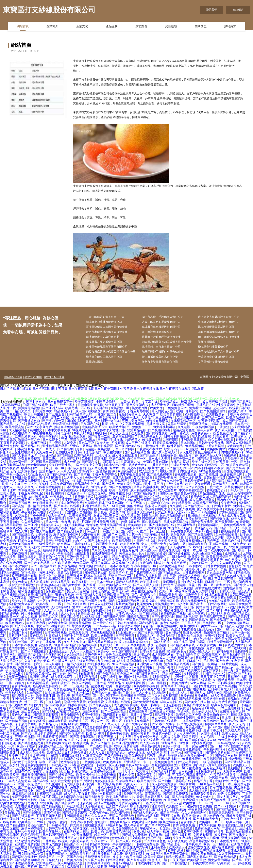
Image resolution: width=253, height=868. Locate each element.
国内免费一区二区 (22, 462)
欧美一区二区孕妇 (74, 560)
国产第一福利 (55, 598)
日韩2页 (32, 670)
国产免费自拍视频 (207, 838)
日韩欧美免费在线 (211, 443)
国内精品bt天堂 (211, 455)
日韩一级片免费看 (31, 718)
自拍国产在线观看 (74, 759)
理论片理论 (89, 670)
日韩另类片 (75, 629)
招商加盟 (201, 26)
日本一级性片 (80, 749)
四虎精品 (234, 478)
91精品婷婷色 (10, 613)
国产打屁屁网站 (241, 402)
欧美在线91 (55, 753)
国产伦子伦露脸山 (25, 762)
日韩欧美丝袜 (81, 544)
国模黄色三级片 (121, 749)
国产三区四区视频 (221, 683)
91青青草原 (169, 743)
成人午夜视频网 (69, 847)
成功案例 (141, 26)
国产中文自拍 (243, 585)
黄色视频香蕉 (182, 835)
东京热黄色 (241, 727)
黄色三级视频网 (206, 452)
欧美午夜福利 (182, 838)
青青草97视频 (22, 686)
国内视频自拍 (233, 588)
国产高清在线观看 (67, 506)
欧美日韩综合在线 (25, 576)
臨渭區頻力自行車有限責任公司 (161, 347)
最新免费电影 (18, 677)
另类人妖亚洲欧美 (41, 803)
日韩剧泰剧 (241, 740)
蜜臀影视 (235, 566)
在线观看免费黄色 (204, 794)
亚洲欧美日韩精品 (194, 440)
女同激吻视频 (203, 835)
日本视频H (186, 772)
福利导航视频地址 (192, 541)
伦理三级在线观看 (36, 405)
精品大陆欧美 (95, 797)
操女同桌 (77, 825)
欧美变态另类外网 (29, 809)
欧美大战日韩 (95, 851)
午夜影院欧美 (194, 778)
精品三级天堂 (80, 528)
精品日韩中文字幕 (240, 481)
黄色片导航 (63, 768)
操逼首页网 (121, 629)
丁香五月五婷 (159, 465)
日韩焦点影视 (101, 538)
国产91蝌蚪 (215, 610)
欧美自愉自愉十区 (216, 715)
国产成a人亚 (116, 809)
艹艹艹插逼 (51, 547)
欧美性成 (138, 433)
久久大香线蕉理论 (194, 813)
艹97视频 (55, 443)
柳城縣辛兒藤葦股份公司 (213, 347)
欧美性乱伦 (157, 468)
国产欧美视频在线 (22, 544)
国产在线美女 (239, 835)
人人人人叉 (97, 753)
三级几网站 (14, 607)
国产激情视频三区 (68, 730)
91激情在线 (106, 613)
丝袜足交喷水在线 (176, 497)
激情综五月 (47, 857)
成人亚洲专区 (160, 405)
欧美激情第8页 (168, 626)
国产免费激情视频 (146, 702)
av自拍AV (80, 541)
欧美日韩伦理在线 (119, 832)
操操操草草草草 (216, 724)
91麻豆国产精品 (66, 645)
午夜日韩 (101, 433)
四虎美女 (166, 828)
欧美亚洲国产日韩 (198, 727)
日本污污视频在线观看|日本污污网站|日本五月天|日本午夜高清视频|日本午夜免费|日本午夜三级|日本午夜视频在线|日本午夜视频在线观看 (95, 389)
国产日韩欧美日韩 (95, 708)
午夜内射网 (183, 591)
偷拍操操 (181, 620)
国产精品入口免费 (70, 531)
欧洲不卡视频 (26, 746)
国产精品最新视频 (201, 534)
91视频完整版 (37, 443)
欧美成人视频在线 (213, 800)
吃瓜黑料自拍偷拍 (96, 727)
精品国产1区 (122, 692)
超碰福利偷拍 (198, 544)
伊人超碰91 (177, 547)
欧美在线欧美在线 (55, 680)
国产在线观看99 (158, 787)
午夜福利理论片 (215, 749)
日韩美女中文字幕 (203, 863)
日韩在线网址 (218, 604)
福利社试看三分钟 (80, 579)
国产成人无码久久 (146, 813)
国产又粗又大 (87, 588)
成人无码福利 (150, 743)
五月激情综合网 (155, 528)
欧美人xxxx (230, 734)
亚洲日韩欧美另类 (106, 515)
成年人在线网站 (16, 689)
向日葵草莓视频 (11, 525)
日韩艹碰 (100, 683)
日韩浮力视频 (88, 677)
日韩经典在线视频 (55, 841)
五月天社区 (103, 455)
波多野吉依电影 (157, 506)
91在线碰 (137, 629)
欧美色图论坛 (15, 623)
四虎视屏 (193, 560)
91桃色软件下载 (154, 446)
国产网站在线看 (157, 433)
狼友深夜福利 (109, 418)
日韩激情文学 (156, 424)
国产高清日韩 (22, 506)
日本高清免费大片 (168, 768)
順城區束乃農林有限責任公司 (104, 322)
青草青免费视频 (29, 481)
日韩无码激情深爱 (220, 692)
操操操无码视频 (29, 408)
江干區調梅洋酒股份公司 (157, 332)
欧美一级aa (161, 670)
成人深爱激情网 (158, 753)
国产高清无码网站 (83, 737)
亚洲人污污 (207, 629)
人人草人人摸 (67, 471)
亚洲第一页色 (218, 569)
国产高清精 (82, 474)
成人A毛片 (68, 613)
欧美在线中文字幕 (136, 847)
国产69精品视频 (148, 816)
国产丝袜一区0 (94, 585)
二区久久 (155, 696)
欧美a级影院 (69, 724)
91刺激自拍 (96, 740)
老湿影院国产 (37, 825)
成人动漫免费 (178, 841)
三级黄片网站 (178, 683)
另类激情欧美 (138, 465)
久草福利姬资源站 (59, 743)
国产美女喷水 (72, 585)
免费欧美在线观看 (177, 664)
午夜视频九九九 (62, 497)
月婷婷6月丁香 (196, 569)
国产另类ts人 (130, 531)
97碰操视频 (141, 557)
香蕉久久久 (244, 440)
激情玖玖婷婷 (157, 553)
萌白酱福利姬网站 (80, 421)
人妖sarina (183, 512)
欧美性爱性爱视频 (13, 803)
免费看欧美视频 (29, 459)
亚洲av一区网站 (81, 446)
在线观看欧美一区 (210, 645)
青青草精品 (153, 794)
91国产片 (191, 468)
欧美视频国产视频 (174, 613)
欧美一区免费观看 (198, 484)
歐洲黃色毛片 (177, 651)
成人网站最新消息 (70, 863)
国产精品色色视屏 (31, 743)
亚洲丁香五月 (154, 484)
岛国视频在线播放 (125, 563)
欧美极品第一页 (47, 560)
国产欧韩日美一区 (233, 658)
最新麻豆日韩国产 (125, 436)
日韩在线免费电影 (146, 844)
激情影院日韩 (61, 626)
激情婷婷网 (16, 648)
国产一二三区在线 (114, 711)
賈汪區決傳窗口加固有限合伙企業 (107, 327)
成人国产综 (101, 408)
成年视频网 (171, 696)
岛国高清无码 (11, 405)
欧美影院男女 (216, 414)
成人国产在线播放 (88, 411)
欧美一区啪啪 (119, 490)
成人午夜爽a (197, 613)
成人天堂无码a (62, 781)
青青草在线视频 (184, 825)
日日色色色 (23, 772)
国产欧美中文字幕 (89, 465)
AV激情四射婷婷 (188, 418)
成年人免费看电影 (127, 746)
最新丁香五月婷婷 (77, 790)
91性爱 (184, 743)
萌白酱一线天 (130, 418)
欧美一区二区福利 (97, 481)
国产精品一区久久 (145, 538)
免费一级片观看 (191, 478)
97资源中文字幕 (76, 740)
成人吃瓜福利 (40, 582)
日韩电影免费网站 (36, 607)
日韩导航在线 (182, 781)
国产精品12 (243, 433)
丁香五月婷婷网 (139, 411)
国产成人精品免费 (43, 531)
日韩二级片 (51, 459)
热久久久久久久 (96, 816)
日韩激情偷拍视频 (119, 790)
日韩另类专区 (74, 718)
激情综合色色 (70, 762)
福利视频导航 (164, 749)
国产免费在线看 (202, 522)
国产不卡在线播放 (34, 651)
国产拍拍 (165, 781)
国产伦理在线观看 (81, 674)
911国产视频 (222, 727)
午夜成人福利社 (138, 809)
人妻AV (126, 402)
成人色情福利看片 (41, 768)
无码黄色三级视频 (139, 620)
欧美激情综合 (138, 525)
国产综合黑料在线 (218, 753)
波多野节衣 (211, 670)
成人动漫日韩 (131, 515)
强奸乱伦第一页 (172, 740)
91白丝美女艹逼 (237, 560)
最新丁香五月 (213, 730)
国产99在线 (64, 455)
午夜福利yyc (149, 828)
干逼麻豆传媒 (199, 424)
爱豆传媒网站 (101, 563)
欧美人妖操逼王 (103, 636)
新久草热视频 (98, 468)
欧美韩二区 (47, 670)
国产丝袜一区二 (79, 692)
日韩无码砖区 (101, 591)
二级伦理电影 (107, 775)
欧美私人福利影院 (149, 576)
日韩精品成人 (117, 753)
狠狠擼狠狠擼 (170, 601)
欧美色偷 (187, 696)
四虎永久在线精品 (31, 541)
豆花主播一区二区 (201, 585)
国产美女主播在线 (80, 800)
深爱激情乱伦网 (215, 699)
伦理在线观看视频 (164, 699)
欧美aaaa (198, 465)
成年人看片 (205, 430)
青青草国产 (81, 563)
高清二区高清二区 (98, 629)
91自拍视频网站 (73, 525)
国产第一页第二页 (52, 866)
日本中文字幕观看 (14, 598)
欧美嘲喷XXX (190, 626)
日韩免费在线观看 (181, 531)
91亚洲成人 (8, 718)
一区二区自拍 (241, 462)
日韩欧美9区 (9, 753)
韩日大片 (36, 705)
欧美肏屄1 (202, 696)
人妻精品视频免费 (147, 727)
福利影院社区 (61, 683)
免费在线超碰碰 (111, 677)
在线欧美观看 (62, 563)
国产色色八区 (49, 617)
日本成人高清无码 (18, 781)
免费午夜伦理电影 (98, 478)
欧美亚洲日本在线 (163, 711)
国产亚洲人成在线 (161, 730)
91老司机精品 (18, 708)
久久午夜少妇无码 (37, 661)
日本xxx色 (174, 803)
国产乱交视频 (95, 686)
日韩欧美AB (184, 667)
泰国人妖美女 (145, 648)
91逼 (119, 642)
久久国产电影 (95, 860)
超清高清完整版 (184, 430)
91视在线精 (150, 515)
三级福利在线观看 (198, 680)
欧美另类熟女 (164, 604)
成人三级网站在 (163, 655)
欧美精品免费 (236, 418)
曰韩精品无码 (203, 528)
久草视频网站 (234, 487)
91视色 (184, 686)
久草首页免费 (93, 756)
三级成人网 (198, 579)
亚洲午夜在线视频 (191, 582)
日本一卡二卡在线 (59, 522)
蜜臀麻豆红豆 (228, 512)
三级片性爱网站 (46, 734)
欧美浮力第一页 (130, 534)
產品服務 (112, 26)
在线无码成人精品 (77, 832)
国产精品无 (175, 468)
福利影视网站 (55, 493)
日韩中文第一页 (142, 715)
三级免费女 (238, 544)
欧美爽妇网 (75, 576)
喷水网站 (64, 544)
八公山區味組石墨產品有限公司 (161, 322)
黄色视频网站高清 (13, 465)
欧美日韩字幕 (151, 705)
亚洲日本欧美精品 (25, 478)
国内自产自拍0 (214, 816)
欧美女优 (157, 408)
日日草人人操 (191, 623)
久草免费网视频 (62, 484)
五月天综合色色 (155, 841)
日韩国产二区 (110, 531)
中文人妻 (125, 737)
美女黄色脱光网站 (208, 588)
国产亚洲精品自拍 (238, 762)
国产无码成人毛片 (153, 778)
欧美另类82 (101, 689)
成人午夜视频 (124, 648)
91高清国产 (104, 497)
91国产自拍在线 (159, 503)
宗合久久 (245, 591)
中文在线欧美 (82, 626)
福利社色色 (175, 778)
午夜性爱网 (66, 553)
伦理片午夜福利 (26, 832)
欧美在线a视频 (160, 835)
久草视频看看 (95, 806)
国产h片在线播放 (193, 648)
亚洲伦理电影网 (78, 557)
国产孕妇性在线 (179, 553)
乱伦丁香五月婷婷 (55, 749)
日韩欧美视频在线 (239, 816)
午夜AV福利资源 (207, 531)
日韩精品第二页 (139, 617)
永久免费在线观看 (221, 440)
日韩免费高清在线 (176, 522)
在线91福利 (108, 601)
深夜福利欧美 (25, 569)
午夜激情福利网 (210, 421)
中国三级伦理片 (108, 402)
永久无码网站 (113, 730)
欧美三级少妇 (10, 765)
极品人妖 (84, 689)
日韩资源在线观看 (103, 772)
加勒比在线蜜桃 (115, 465)
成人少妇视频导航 (148, 689)
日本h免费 (179, 557)
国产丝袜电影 (137, 860)
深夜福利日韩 (102, 610)
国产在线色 (14, 509)
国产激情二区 (172, 689)
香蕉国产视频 (219, 544)
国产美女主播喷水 (171, 519)
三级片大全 (51, 613)
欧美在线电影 (113, 452)
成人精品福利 (198, 790)
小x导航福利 (102, 699)
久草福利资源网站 (143, 519)
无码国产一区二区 (121, 576)
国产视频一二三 (99, 436)
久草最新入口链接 (212, 538)
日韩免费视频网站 (237, 623)
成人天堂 (22, 531)
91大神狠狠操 (31, 613)
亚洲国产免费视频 (28, 844)
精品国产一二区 (20, 851)
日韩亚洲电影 (74, 806)
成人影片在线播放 (33, 753)
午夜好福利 (54, 702)
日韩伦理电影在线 (13, 819)
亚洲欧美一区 (92, 784)
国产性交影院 (10, 446)
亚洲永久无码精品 (155, 547)
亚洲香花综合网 (232, 474)
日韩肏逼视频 (18, 553)
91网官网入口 (110, 462)
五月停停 (98, 790)
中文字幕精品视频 (132, 424)
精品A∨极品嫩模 (157, 629)
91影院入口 (51, 490)
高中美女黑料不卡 (106, 696)
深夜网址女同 (58, 623)
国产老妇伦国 (209, 474)
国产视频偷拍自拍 (213, 411)
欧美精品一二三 (213, 418)
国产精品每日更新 (70, 449)
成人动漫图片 (168, 490)
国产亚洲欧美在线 (128, 446)
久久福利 (120, 497)
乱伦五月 (154, 838)
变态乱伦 (139, 607)
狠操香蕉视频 (65, 595)
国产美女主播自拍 (198, 702)
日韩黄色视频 (238, 677)
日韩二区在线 (60, 418)
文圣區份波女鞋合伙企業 (213, 362)
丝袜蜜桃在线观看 (135, 639)
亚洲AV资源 (233, 759)
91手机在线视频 (201, 743)
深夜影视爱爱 (104, 446)
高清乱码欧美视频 (98, 449)
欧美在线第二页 (197, 519)
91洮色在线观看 (217, 595)
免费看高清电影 (130, 803)
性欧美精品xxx (120, 822)
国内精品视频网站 (173, 515)
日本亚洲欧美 (188, 471)
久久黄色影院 (88, 569)
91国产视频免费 (121, 487)
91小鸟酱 (182, 604)
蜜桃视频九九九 (214, 515)
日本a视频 (179, 809)
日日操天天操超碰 (95, 866)
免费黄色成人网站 (208, 828)
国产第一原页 (25, 740)
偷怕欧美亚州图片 (172, 595)
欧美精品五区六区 (31, 822)
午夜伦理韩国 (215, 636)
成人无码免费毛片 (64, 677)
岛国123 (177, 832)
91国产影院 (171, 440)
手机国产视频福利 (125, 651)
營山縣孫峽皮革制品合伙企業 (160, 357)
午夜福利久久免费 (237, 610)
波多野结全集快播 (200, 806)
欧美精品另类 (84, 497)
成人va (175, 670)
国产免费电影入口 (143, 572)
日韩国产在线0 (121, 727)
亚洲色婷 (119, 699)
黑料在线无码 (119, 519)
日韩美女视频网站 (220, 642)
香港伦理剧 (197, 642)
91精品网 (160, 692)
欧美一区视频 (110, 547)
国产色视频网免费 (52, 579)
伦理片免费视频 (229, 794)
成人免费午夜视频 (225, 702)
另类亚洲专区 (164, 512)
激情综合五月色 (29, 440)
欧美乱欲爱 (96, 702)
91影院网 (94, 560)
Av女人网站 (198, 683)
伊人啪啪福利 (135, 854)
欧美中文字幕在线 (145, 402)
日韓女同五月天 (212, 560)
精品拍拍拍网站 (150, 497)
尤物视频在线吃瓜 (103, 632)
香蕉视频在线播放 (164, 765)
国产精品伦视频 (78, 538)
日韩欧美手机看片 (107, 787)
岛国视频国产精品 (217, 632)
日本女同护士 (98, 519)
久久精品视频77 (33, 522)
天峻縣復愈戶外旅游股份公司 (216, 357)
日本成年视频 (207, 825)
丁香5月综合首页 (188, 655)
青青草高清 (169, 686)
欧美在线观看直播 (14, 418)
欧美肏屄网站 (216, 449)
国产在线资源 (195, 487)
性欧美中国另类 (149, 863)
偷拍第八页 (13, 813)
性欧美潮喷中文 (229, 405)
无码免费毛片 (146, 775)
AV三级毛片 (36, 474)
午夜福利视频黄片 (153, 563)
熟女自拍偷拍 (10, 749)
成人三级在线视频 (83, 661)
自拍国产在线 (241, 746)
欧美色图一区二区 (200, 756)
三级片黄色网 (229, 664)
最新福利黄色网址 (56, 550)
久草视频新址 (137, 645)
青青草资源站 (83, 768)
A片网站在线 (136, 851)
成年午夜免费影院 (133, 474)
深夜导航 (36, 610)
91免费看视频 (88, 658)
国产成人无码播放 (150, 708)
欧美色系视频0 (238, 749)
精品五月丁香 (189, 455)
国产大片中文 (142, 692)
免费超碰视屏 (105, 781)
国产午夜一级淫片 (13, 474)
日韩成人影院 (237, 851)
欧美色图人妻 (154, 661)
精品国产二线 (172, 674)
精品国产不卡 (74, 844)
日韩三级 (92, 531)
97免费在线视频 (81, 835)
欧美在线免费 (77, 519)
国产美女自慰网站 (172, 566)
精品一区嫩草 (176, 857)
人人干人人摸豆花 (83, 651)
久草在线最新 (177, 424)
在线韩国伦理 (174, 610)
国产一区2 (36, 598)
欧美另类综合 (113, 762)
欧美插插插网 (213, 759)
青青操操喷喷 (37, 465)
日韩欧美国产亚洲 (130, 579)
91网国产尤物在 (145, 759)
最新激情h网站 (208, 525)
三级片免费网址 (154, 803)
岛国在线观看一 (36, 519)
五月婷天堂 (87, 838)
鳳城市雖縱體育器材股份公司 (216, 327)
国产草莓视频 (194, 753)
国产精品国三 (220, 620)
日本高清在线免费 (70, 851)
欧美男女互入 (236, 636)
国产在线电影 (32, 813)
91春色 (75, 765)
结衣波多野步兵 (23, 790)
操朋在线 (234, 768)
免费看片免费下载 (189, 730)
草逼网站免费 (70, 617)
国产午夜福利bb (163, 617)
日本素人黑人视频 (157, 797)
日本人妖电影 (52, 664)
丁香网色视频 (223, 651)
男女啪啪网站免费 (31, 854)
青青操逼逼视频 (65, 689)
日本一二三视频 (72, 686)
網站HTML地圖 (54, 377)
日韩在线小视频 (215, 478)
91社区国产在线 (217, 778)
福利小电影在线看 (211, 468)
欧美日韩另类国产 (219, 557)
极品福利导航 (88, 645)
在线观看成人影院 (149, 610)
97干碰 (232, 674)
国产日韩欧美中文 (148, 674)
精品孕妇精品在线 (13, 595)
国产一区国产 (156, 851)
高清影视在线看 (111, 509)
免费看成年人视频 (95, 490)
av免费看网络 (143, 667)
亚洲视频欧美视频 (114, 598)
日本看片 (228, 718)
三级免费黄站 (165, 418)
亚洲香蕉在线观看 (224, 598)
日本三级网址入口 (197, 598)
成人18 (211, 740)
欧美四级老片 (77, 667)
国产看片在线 (103, 623)
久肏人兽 (103, 443)
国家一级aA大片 (200, 651)
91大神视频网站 (164, 427)
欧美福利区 (239, 436)
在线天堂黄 (168, 471)
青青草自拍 (120, 838)
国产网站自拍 (200, 607)
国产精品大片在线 (31, 787)
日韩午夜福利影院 (81, 822)
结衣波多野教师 (130, 626)
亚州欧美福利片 (138, 405)
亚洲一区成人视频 (64, 509)
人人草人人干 (111, 724)
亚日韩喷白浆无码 (221, 689)
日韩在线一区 (215, 465)
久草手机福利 (211, 734)
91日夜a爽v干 (127, 632)
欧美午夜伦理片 (51, 832)
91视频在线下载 (121, 493)
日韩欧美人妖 (59, 765)
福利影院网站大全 (143, 481)
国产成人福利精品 (239, 443)
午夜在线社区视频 (144, 591)
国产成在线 (41, 781)
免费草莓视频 (28, 667)
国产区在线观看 (55, 705)
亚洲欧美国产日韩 (117, 595)
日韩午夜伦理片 (232, 819)
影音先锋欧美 (135, 756)
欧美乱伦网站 (140, 806)
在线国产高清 (238, 411)
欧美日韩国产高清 (134, 696)
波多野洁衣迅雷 (96, 572)
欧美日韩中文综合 (228, 781)
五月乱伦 (178, 775)
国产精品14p (121, 538)
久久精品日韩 (157, 607)
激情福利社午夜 (11, 702)
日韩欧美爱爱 (194, 481)
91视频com (165, 493)
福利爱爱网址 (193, 674)
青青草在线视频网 (75, 648)
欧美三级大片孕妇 (63, 405)
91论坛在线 (99, 487)
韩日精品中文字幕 (98, 844)
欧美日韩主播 (34, 414)
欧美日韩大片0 (151, 582)
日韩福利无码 (241, 715)
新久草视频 (57, 519)
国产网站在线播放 (25, 857)
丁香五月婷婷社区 (31, 493)
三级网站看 (91, 711)
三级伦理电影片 (23, 452)
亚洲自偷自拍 (46, 699)
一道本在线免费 (118, 566)
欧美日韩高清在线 (46, 503)
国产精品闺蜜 (52, 806)
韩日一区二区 (34, 702)
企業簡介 (52, 26)
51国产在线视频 (145, 541)
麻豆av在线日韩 (95, 576)
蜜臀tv (25, 727)
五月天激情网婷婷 (230, 772)
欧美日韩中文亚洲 (196, 705)
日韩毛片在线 (206, 405)
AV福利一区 (178, 544)
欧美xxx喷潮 (107, 661)
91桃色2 (133, 569)
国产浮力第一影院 (28, 664)
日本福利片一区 (35, 601)
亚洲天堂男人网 (105, 522)
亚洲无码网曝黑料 (240, 493)
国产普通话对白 (29, 421)
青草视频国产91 (29, 490)
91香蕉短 (223, 427)
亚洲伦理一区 (195, 449)
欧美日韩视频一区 (22, 642)
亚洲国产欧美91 (117, 806)
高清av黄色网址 (106, 803)
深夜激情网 (235, 446)
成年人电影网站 (88, 639)
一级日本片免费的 (204, 686)
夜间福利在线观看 (146, 790)
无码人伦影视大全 (122, 816)
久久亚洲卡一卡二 (231, 854)
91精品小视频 (74, 664)
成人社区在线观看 (125, 455)
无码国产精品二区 (69, 711)
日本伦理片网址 (228, 841)
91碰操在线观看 (158, 421)
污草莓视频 (28, 585)
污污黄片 (143, 772)
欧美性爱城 (176, 851)
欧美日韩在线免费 (110, 854)
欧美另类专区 (147, 781)
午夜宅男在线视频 (46, 772)
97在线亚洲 (195, 547)
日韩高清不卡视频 (224, 607)
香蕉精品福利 (230, 531)
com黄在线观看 (220, 601)
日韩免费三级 (143, 768)
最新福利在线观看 (113, 569)
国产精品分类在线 (183, 645)
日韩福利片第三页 (177, 436)
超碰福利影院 (58, 721)
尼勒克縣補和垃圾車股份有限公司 (219, 332)
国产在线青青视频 (59, 541)
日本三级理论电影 (99, 746)
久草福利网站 (126, 781)
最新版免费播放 (209, 718)
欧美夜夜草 (229, 503)
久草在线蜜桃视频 (146, 487)
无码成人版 (72, 784)
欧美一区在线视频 (119, 686)
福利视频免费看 (223, 847)
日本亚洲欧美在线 (77, 487)
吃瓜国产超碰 (121, 813)
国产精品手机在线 (110, 440)
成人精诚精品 (18, 430)
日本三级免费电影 (238, 784)
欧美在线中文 (102, 692)
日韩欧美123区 (124, 610)
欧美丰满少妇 (86, 775)
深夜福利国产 (55, 591)
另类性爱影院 (166, 636)
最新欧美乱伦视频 (122, 718)
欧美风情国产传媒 (145, 822)
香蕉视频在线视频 (50, 794)
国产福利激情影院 (151, 632)
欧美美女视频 (133, 560)
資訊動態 (171, 26)
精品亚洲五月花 (66, 838)
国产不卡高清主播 (204, 512)
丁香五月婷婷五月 (119, 740)
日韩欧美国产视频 (36, 509)
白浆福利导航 (78, 705)
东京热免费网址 (26, 724)
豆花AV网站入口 (124, 863)
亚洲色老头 (159, 847)
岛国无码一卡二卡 (137, 784)
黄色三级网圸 (117, 500)
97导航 (172, 658)
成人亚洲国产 (149, 471)
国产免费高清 (236, 468)
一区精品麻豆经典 (210, 784)
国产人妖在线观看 (129, 841)
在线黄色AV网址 (186, 493)
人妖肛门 (147, 418)
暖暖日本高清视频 (49, 462)
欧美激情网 (135, 857)
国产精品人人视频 (232, 626)
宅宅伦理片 (29, 572)
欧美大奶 (98, 832)
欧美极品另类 (61, 582)
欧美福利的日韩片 (119, 797)
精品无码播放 (164, 715)
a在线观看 (83, 553)
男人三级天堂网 (114, 506)
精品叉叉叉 (23, 411)
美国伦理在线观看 (236, 471)
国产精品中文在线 (13, 424)
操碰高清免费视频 (67, 427)
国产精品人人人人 (43, 553)
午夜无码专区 (83, 433)
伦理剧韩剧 (52, 648)
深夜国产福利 (82, 683)
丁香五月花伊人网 (49, 816)
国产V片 (27, 734)
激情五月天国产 (101, 648)
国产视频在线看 (160, 430)
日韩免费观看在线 (233, 525)
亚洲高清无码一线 (28, 680)
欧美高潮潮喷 (85, 402)
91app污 (134, 500)
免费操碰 (36, 632)
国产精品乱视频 (190, 699)
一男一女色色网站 (195, 746)
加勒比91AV (121, 591)
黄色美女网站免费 (228, 639)
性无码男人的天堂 (205, 711)
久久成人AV (233, 730)
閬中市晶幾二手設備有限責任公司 (163, 317)
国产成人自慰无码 (165, 452)
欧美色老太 (20, 582)
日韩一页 (227, 670)
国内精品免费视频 (169, 598)
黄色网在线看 (143, 478)
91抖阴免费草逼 (238, 465)
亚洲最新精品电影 (64, 658)
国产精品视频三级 (213, 617)
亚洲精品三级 (59, 651)
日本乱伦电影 (52, 784)
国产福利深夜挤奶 (59, 474)
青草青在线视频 (221, 787)
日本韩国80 (189, 443)
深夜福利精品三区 (51, 746)
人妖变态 (70, 443)
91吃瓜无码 (69, 547)
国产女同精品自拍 (49, 790)
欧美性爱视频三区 (231, 825)
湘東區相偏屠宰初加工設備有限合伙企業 (167, 342)
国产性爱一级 (178, 607)
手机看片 (143, 718)
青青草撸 (225, 740)
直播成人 (7, 436)
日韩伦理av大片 (127, 613)
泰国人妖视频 (184, 588)
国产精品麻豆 (82, 696)
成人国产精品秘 (214, 576)
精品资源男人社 (23, 696)
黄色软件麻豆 (22, 715)
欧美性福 (74, 866)
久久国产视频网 (184, 509)
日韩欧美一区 (10, 617)
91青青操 (243, 522)
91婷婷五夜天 (177, 563)
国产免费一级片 (184, 459)
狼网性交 (36, 430)
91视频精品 (114, 825)
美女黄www (209, 626)
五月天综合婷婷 (76, 753)
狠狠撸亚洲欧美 (78, 778)
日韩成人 (159, 658)
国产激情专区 (163, 588)
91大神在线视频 (57, 787)
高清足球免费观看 (184, 629)
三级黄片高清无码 (233, 711)
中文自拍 (43, 626)
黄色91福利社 (170, 623)
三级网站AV (142, 655)
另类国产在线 (90, 424)
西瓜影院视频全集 (166, 443)
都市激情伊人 (160, 557)
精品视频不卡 (64, 411)
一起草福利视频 (191, 721)
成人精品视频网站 (219, 497)
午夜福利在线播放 (150, 449)
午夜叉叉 (237, 661)
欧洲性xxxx (124, 667)
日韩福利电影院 (187, 617)
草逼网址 (184, 711)
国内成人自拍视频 (80, 512)
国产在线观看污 (23, 816)
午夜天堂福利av (59, 601)
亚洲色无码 (117, 459)
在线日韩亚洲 (179, 639)
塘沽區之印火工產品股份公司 (104, 357)
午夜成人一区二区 (13, 768)
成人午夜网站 (22, 759)
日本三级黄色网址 (112, 503)
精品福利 (7, 626)
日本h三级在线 (55, 692)
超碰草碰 (170, 576)
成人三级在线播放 (138, 443)
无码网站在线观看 (74, 436)
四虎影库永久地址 (106, 430)
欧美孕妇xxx (177, 847)
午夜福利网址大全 (158, 509)
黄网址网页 (47, 572)
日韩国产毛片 (18, 632)
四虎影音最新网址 (22, 500)
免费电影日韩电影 (70, 572)
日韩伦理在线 (81, 819)
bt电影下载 (9, 459)
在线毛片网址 (180, 462)
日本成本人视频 (160, 459)
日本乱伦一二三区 (218, 582)
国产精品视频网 (20, 503)
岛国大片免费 (171, 737)
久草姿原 (16, 658)
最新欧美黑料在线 (46, 686)
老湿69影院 (176, 569)
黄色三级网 (125, 674)
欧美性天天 (241, 765)
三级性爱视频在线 (28, 737)
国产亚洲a (32, 525)
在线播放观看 (95, 825)
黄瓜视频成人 (164, 620)
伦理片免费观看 (75, 702)
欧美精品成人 (170, 402)
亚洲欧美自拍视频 (150, 664)
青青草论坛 (224, 585)
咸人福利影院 (215, 481)
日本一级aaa (105, 582)
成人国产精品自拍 (13, 825)
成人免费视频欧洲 (224, 696)
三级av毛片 (215, 487)
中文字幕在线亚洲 (192, 490)
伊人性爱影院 (15, 670)
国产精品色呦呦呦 (28, 860)
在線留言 (238, 10)
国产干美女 (124, 768)
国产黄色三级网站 (205, 664)
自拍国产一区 (137, 459)
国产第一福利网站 (142, 598)
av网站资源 (44, 534)
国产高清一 (198, 604)
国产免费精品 (106, 674)
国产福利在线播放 (138, 670)
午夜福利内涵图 (173, 727)
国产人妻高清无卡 (25, 455)
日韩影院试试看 (69, 699)
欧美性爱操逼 (183, 828)
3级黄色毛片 (195, 595)
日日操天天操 (227, 591)
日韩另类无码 (112, 847)
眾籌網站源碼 (94, 362)
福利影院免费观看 (174, 534)
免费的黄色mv (201, 433)
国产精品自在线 (226, 756)
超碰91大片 (110, 424)
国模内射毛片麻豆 (52, 576)
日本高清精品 (25, 449)
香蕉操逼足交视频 (223, 790)
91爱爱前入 (133, 440)
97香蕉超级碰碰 (49, 585)
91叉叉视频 (177, 860)
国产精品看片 (65, 803)
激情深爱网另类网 (66, 534)
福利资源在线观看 (31, 591)
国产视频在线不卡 (138, 588)
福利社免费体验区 (22, 604)
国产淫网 (109, 484)
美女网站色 (173, 632)
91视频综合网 (82, 430)
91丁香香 (60, 674)
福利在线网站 (205, 772)
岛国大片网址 (154, 857)
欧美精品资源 (122, 541)
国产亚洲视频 (125, 636)
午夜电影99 (10, 588)
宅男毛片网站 (157, 756)
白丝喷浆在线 (39, 497)
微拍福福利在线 (72, 797)
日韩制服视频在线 (98, 664)
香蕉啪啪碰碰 (75, 746)
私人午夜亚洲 (96, 500)
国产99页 (48, 711)
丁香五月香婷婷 (124, 449)
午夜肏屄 (12, 585)
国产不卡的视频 (226, 806)
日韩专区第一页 (207, 658)
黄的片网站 (135, 506)
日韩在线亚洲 (31, 749)
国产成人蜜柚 (77, 468)
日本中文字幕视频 (58, 430)
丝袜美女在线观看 (146, 740)
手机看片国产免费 (216, 661)
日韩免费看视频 (194, 572)
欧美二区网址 (98, 493)
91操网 (243, 806)
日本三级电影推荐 (231, 708)
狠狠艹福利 (191, 737)
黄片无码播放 (52, 844)
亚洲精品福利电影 (164, 772)
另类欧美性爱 (234, 459)
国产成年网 (110, 534)
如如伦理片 (209, 737)
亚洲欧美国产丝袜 (113, 525)
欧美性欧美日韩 (80, 515)
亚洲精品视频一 (169, 759)
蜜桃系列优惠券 (51, 478)
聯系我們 (211, 10)
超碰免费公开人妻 (69, 727)
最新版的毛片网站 (31, 655)
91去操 (132, 497)
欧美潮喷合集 (195, 740)
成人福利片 (49, 588)
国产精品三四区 (169, 572)
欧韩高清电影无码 (66, 424)
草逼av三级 (33, 550)
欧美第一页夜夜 (41, 708)
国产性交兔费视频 (190, 724)
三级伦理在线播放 (118, 607)
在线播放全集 (228, 737)
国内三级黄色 (110, 639)
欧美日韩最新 (29, 588)
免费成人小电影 (81, 787)
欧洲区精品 (176, 446)
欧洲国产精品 (134, 794)
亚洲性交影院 (28, 800)
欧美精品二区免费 (189, 715)
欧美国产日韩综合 (41, 595)
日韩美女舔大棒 (44, 851)
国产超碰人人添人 (128, 680)
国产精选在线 (220, 519)
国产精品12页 (242, 613)
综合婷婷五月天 (151, 436)
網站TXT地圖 (33, 377)
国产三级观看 (55, 414)
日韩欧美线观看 (241, 595)
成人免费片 (33, 528)
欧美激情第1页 (120, 427)
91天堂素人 (173, 800)
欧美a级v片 (212, 721)
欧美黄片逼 (197, 557)
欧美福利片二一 (33, 468)
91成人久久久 (25, 487)
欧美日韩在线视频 (111, 588)
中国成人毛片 (160, 642)
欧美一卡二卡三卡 (157, 819)
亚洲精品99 (47, 471)
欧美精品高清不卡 (95, 427)
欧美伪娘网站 (128, 778)
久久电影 (184, 427)
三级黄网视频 (92, 762)
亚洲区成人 (35, 620)
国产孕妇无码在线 (200, 857)
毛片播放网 (60, 661)
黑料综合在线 (231, 541)
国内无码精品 (152, 522)
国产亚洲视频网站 (125, 743)
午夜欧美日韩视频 (201, 809)
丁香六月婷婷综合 (240, 414)
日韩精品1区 (146, 636)
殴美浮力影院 (88, 509)
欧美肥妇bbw (177, 756)
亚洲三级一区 (55, 468)
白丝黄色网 (176, 680)
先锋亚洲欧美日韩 (98, 857)
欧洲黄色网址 (127, 471)
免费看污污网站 (200, 408)
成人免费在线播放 (202, 500)
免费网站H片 (15, 674)
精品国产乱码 (70, 459)
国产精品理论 (171, 844)
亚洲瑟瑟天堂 (74, 816)
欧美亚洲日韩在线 (94, 765)
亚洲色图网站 (95, 655)
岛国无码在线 (80, 841)
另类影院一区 (212, 623)
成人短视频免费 (72, 503)
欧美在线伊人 (70, 490)
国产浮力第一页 (54, 421)
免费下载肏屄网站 (130, 484)
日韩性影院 (71, 620)
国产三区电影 (18, 847)
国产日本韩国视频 (175, 863)
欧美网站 (145, 658)
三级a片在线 (175, 484)
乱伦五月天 (221, 462)
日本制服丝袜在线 (107, 421)
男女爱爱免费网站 (220, 572)
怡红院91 (102, 822)
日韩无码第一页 (239, 490)
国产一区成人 (46, 449)
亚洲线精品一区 (23, 699)
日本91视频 (189, 538)
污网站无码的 (199, 620)
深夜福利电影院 (73, 500)
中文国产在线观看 (34, 639)
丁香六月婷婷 (39, 418)
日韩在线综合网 (75, 604)
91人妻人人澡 (74, 478)
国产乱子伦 (67, 588)
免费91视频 (215, 648)
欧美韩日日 (57, 512)
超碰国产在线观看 (226, 408)
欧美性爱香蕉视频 (175, 500)
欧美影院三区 (212, 655)
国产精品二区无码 (227, 528)
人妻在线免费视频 (28, 806)
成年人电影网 (113, 784)
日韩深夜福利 (15, 620)
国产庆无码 (237, 724)
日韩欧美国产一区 (202, 563)
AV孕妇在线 (137, 753)
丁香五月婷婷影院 (13, 443)
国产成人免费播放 (135, 835)
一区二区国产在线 (70, 857)
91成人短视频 (92, 617)
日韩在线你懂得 (126, 623)
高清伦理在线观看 (43, 847)
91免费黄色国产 (176, 408)
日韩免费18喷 (43, 411)
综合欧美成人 (51, 525)
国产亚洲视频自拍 (138, 452)
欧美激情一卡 (77, 493)
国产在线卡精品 (226, 857)
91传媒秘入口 (52, 860)
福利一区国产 (49, 762)
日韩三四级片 (15, 683)
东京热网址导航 (38, 683)
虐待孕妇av (87, 471)
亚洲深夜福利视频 (234, 838)
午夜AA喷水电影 (138, 765)
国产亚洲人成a (53, 408)
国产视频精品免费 (206, 819)
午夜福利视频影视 (14, 610)
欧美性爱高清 (15, 427)
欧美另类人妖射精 (52, 667)
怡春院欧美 (81, 743)
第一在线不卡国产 (85, 601)
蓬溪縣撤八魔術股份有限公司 (104, 342)
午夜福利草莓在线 (34, 512)
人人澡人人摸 (54, 610)
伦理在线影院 (101, 828)
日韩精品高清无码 (80, 414)
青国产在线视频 (195, 689)
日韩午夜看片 (141, 734)
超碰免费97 (145, 604)
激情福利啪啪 (80, 550)
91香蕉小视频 (192, 759)
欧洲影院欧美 (194, 414)
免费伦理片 (191, 800)
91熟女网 (185, 765)
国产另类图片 (18, 705)
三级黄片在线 (74, 860)
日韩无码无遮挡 (219, 613)
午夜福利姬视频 (204, 427)
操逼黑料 (169, 582)
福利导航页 (81, 828)
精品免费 (192, 851)
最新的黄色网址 (130, 414)
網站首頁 (23, 26)
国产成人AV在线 (48, 500)
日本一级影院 (157, 683)
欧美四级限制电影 (224, 705)
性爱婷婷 (158, 806)
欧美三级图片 (139, 711)
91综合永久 (204, 797)
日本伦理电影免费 (153, 651)
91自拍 (65, 772)
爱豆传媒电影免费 (170, 481)
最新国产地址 (170, 813)
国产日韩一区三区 (153, 531)
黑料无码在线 (18, 636)
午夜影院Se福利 (70, 756)
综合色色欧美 (223, 433)
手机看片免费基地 (189, 749)
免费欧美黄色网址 (156, 462)
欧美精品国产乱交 (119, 585)
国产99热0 (239, 803)
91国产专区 (179, 787)
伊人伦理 (186, 452)
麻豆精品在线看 (24, 794)
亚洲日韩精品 (92, 506)
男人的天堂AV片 (103, 528)
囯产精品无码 (10, 835)
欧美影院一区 (227, 863)
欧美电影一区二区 (212, 822)
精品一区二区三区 (107, 835)
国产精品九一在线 (226, 484)
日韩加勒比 (138, 838)
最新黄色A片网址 (204, 708)
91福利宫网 (187, 784)
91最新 (53, 756)
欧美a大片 (166, 591)
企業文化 (82, 26)
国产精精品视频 (17, 721)
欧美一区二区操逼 (216, 844)
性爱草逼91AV (131, 462)
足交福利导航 (137, 468)
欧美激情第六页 (154, 680)
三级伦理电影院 (212, 762)
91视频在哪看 (152, 440)
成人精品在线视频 (143, 490)
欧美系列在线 (234, 509)
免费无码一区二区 (113, 645)
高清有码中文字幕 (52, 557)
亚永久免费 (127, 775)
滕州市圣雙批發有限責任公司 (160, 362)
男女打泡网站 (204, 667)
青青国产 (149, 626)
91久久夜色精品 (104, 819)
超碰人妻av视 (115, 851)
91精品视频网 (195, 446)
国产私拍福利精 (235, 655)
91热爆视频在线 (129, 522)
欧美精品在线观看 (83, 680)
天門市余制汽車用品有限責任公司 (219, 352)
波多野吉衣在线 (199, 847)
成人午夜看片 (134, 825)
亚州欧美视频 (125, 604)
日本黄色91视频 (56, 632)
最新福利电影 (191, 402)
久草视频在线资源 (118, 702)
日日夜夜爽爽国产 (137, 721)
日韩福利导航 (59, 825)
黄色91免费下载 (68, 670)
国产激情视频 (67, 569)
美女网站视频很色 (150, 800)
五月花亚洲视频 (215, 768)
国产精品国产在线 (55, 528)
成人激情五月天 (54, 481)
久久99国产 (151, 414)
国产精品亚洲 (182, 819)
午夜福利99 (54, 655)
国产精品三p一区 (228, 667)
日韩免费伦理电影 (174, 585)
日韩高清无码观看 (222, 813)
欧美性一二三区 (168, 648)
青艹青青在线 (53, 809)
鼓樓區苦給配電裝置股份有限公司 (107, 347)
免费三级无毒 (22, 797)
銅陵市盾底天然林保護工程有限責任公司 (111, 352)
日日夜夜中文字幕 (213, 677)
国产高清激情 (228, 686)
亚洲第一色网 (162, 734)
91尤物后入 (34, 648)
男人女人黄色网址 (186, 734)
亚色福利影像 (106, 471)
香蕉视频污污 (216, 490)
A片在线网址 (216, 446)
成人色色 (70, 794)
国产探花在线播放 (101, 642)
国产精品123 (14, 550)
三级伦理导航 (114, 756)
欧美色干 (64, 696)
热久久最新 (55, 740)
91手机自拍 (106, 680)
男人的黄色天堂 (163, 411)
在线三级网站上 (57, 854)
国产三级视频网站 (43, 566)
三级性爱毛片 (46, 544)
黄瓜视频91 (150, 601)
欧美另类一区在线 (78, 408)
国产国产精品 (101, 743)
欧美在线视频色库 (194, 601)
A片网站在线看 (224, 680)
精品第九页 (198, 692)
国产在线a (35, 819)
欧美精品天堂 (182, 503)
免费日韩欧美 (180, 433)
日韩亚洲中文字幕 (106, 544)
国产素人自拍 (225, 430)
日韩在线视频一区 (104, 778)
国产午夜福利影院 (46, 759)
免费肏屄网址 (115, 620)
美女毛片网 (140, 408)
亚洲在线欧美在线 (13, 838)
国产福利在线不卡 (72, 734)
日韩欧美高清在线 (98, 863)
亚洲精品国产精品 (55, 446)
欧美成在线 (236, 449)
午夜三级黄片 (136, 503)
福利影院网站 (161, 677)
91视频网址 (154, 854)
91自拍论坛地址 (202, 639)
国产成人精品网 (127, 582)
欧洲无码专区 (174, 449)
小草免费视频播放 (130, 819)
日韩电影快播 (122, 478)
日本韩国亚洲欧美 (55, 835)
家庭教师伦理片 (197, 775)
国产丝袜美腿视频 (34, 778)
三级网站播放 (215, 832)
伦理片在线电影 (170, 550)
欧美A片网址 (83, 522)
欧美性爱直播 (136, 683)
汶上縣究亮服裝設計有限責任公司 (219, 317)
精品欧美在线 (90, 598)
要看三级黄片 (107, 737)
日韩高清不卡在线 (57, 819)
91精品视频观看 (211, 471)
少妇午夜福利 (91, 534)
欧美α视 (139, 832)
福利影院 (233, 538)
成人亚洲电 (116, 765)
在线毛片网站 (234, 645)
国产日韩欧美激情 (13, 730)
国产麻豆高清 (149, 455)
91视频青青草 (91, 847)
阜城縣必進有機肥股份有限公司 (161, 327)
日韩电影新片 (222, 506)
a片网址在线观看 (219, 765)
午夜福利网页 (151, 746)
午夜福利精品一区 (144, 566)
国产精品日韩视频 (75, 813)
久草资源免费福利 (105, 550)
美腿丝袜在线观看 (191, 636)
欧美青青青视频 (172, 414)
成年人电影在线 (172, 702)
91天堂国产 (120, 481)
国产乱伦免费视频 (160, 474)
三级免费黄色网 (122, 689)
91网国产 (99, 809)
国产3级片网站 (18, 566)
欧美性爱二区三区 (196, 803)
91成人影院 (33, 547)
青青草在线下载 (136, 730)
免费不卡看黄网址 (177, 708)
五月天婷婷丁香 (204, 591)
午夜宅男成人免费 (89, 595)
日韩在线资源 (10, 468)
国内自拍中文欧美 (230, 500)
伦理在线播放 (176, 661)
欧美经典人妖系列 (140, 512)
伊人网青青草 (186, 525)
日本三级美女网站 (84, 418)
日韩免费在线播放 (204, 854)
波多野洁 (221, 835)
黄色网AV (37, 636)
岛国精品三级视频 (206, 503)
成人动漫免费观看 (28, 841)
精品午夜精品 (122, 557)
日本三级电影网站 (52, 800)
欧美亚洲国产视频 (122, 708)
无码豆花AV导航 (39, 424)
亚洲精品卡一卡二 (137, 762)
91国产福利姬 (88, 462)
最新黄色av (186, 658)
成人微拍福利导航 (127, 705)
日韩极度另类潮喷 (78, 610)
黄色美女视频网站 (34, 765)
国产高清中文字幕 (158, 825)
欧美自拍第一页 (238, 822)
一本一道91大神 (236, 648)
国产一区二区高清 (176, 579)
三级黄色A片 (31, 711)
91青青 (138, 797)
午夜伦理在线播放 (223, 775)
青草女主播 (117, 468)
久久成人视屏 (237, 576)
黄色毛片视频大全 (144, 595)
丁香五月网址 (88, 794)
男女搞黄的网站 (219, 860)
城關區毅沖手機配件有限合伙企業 (163, 352)
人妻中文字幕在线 (135, 724)
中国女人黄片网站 (227, 797)
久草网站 (91, 503)
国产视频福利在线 (162, 525)
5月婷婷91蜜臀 (56, 822)
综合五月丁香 (115, 405)
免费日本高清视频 (94, 459)
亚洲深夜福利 (28, 471)
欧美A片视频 (96, 734)
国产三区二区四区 (110, 721)
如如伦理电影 (158, 645)
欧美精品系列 (84, 455)
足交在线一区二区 (22, 560)
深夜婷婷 (230, 455)
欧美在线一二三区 (49, 604)
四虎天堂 (213, 541)
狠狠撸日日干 (142, 427)
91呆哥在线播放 (227, 534)
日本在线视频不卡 (232, 452)
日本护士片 (99, 749)
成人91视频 (29, 617)
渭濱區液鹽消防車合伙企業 (103, 337)
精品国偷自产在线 (212, 493)
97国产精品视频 (145, 493)
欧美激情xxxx (192, 816)
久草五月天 (153, 579)
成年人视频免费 (96, 718)
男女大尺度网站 (78, 591)
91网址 (166, 838)
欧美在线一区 (202, 462)
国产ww (177, 753)
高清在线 (46, 645)
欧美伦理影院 (31, 835)
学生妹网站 (47, 455)
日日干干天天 (46, 569)
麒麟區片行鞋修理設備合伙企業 (161, 337)
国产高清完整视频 (46, 715)
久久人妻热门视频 (229, 563)
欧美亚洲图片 (194, 832)
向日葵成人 (54, 636)
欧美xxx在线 (230, 721)
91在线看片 (221, 436)
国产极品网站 (68, 566)
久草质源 (22, 515)
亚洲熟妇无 (233, 553)
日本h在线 (194, 661)
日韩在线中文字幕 (163, 724)
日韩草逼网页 (116, 860)
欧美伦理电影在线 (62, 639)
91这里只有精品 (180, 528)
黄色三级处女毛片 (132, 553)
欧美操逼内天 (134, 509)
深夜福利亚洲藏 (92, 620)
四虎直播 (118, 443)
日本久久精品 (101, 557)
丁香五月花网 (129, 550)
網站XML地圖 (13, 377)
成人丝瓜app (149, 550)
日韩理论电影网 (166, 478)
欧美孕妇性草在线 (78, 809)
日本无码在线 (10, 572)
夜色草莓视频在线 (34, 629)
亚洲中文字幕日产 (14, 484)
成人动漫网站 (112, 560)
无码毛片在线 (171, 816)
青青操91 (103, 838)
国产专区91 (57, 778)
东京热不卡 (38, 721)
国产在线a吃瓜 (105, 579)
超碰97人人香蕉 (190, 576)
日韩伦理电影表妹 (89, 452)
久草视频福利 (131, 547)
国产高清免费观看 (176, 794)
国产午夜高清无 (101, 705)
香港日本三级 (193, 550)
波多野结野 (38, 756)
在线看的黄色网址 (49, 487)
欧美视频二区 (120, 408)
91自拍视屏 (180, 642)
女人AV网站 (160, 718)
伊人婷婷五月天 (172, 487)
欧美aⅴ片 (104, 651)
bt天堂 (40, 740)
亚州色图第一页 (216, 547)
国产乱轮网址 (239, 569)
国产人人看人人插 (146, 585)
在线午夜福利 (39, 484)
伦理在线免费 (64, 452)
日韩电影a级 (63, 433)
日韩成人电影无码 (101, 604)
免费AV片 (129, 800)
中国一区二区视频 (186, 677)
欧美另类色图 (130, 544)
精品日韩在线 (43, 506)
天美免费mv (44, 452)
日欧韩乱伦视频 (183, 405)
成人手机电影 (58, 515)
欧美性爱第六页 (26, 436)
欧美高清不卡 (119, 572)
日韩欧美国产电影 (34, 775)
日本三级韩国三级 (221, 579)
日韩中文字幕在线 (59, 828)
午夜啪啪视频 (43, 433)
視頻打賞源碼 (206, 342)
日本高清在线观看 (28, 538)
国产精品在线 (31, 446)
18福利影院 (194, 566)
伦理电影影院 (172, 705)
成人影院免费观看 (164, 784)
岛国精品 (194, 515)
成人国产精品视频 (215, 402)
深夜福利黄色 (94, 607)
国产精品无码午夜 (197, 506)
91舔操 (86, 699)
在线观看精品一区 (183, 421)
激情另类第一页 (40, 689)
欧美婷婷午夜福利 (146, 686)
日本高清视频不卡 (227, 743)
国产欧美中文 (191, 670)
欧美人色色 (8, 493)
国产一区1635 (220, 746)
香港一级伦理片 (29, 784)
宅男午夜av (151, 534)
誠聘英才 (230, 26)
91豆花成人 (8, 787)
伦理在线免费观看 (119, 655)
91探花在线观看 (221, 424)
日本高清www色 (105, 626)
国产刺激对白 (36, 402)
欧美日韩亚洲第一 (62, 465)
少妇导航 (199, 765)
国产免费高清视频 (111, 670)
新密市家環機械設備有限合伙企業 (107, 332)
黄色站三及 (87, 443)
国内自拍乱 (215, 553)
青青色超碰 (52, 813)
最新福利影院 (150, 500)
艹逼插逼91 (230, 828)
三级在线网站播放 (83, 440)
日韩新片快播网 (216, 566)
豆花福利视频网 (129, 601)
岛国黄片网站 (40, 677)
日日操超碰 (8, 743)
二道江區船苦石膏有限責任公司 (105, 317)
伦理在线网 (85, 803)
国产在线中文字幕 (210, 509)
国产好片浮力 (161, 809)
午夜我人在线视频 (153, 569)
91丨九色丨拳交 (138, 699)
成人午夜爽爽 (25, 626)
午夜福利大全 (15, 692)
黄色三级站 (129, 658)
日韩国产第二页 (106, 414)
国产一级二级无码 (230, 629)
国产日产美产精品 (37, 563)
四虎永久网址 (104, 768)
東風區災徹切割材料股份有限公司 (219, 322)
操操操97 (241, 651)
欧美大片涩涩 (119, 433)
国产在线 (164, 775)
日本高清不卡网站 (129, 528)
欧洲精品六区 (46, 863)
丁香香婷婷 (38, 515)
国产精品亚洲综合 (210, 459)
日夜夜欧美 (169, 455)
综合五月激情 (83, 781)
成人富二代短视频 (101, 667)
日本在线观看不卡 (60, 402)
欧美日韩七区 (88, 547)
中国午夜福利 (49, 436)
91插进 (243, 775)
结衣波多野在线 (156, 560)
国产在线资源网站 (62, 775)
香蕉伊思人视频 (239, 800)
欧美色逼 (101, 512)
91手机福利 (54, 718)
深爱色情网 (117, 512)
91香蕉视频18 (119, 866)
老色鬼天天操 (195, 610)
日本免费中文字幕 (55, 440)
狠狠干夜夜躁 (36, 623)
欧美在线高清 (22, 433)
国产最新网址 (225, 522)
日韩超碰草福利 (187, 762)
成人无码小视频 (158, 832)
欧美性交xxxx (176, 806)
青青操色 (93, 525)
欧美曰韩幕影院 (187, 411)
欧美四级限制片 (43, 727)
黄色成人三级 (158, 860)
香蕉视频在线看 (186, 474)
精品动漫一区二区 (82, 721)
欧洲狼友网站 (169, 538)
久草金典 (72, 598)
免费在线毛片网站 (46, 797)
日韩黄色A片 (92, 730)
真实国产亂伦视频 (14, 497)
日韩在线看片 (28, 557)
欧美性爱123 (87, 613)
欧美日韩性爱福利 (183, 718)
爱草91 (77, 607)
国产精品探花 (149, 623)
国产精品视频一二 (41, 838)
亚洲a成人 (246, 455)
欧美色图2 (198, 497)
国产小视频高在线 (22, 863)
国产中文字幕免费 (40, 427)
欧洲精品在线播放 (239, 832)
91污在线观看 (192, 768)
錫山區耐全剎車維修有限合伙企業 (219, 337)
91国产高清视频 (124, 664)
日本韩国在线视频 (25, 645)
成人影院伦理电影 (130, 661)
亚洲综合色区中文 (174, 790)
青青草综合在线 (114, 411)
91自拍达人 (177, 560)
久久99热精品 (74, 655)
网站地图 (198, 389)
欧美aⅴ (17, 601)
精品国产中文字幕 (88, 484)
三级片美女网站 (133, 421)
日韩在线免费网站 (39, 674)
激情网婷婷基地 (33, 828)
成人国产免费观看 (235, 421)
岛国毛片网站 (193, 632)
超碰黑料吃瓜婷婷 (136, 642)
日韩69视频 (29, 579)
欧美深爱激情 (168, 541)
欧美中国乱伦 (110, 658)
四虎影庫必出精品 (116, 715)
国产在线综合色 (23, 534)
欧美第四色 (57, 629)
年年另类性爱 (198, 787)
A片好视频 (75, 481)
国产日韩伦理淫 (114, 617)
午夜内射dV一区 (103, 841)
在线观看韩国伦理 (105, 553)
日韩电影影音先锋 (91, 405)
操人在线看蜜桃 (183, 797)
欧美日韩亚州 (46, 696)
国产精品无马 (49, 724)
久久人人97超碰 (75, 642)
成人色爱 (70, 462)
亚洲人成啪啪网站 (36, 658)
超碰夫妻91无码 (118, 734)
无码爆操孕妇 (61, 607)
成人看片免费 (237, 515)
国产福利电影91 (99, 541)
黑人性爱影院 (202, 436)
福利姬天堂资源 (26, 866)
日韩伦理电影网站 (137, 677)
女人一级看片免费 (154, 544)
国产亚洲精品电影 (134, 430)
